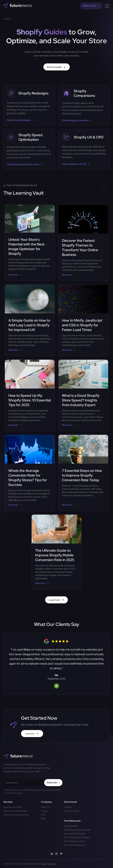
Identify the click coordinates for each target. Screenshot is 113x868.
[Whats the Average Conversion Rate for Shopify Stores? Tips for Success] (30, 473)
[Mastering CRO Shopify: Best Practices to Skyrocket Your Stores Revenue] (84, 149)
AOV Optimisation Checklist (77, 837)
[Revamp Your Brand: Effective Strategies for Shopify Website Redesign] (29, 105)
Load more (56, 600)
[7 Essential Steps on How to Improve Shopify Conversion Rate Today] (83, 473)
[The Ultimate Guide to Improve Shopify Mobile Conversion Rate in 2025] (56, 552)
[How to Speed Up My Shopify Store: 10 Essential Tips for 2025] (30, 395)
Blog (43, 819)
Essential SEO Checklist (75, 834)
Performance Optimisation (16, 811)
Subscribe (53, 783)
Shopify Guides (71, 826)
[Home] (18, 6)
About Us (45, 807)
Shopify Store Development (16, 815)
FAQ (43, 815)
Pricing (44, 811)
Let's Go (32, 734)
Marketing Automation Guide (77, 830)
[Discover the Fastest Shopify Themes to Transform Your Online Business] (83, 243)
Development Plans (12, 807)
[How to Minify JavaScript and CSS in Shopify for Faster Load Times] (83, 320)
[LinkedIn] (52, 854)
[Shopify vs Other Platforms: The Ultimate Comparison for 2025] (84, 105)
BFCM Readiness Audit (74, 841)
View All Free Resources (75, 845)
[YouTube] (61, 854)
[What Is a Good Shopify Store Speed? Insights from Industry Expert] (83, 395)
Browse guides (57, 67)
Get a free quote (72, 811)
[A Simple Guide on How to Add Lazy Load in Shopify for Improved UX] (30, 320)
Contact (68, 807)
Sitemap (52, 864)
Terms (44, 864)
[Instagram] (56, 854)
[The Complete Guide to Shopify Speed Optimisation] (29, 149)
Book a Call (91, 6)
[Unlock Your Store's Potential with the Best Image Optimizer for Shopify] (30, 243)
